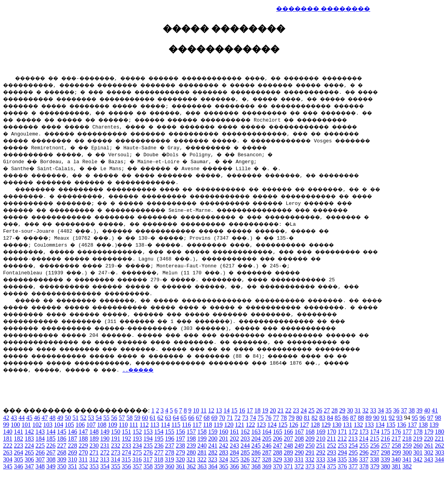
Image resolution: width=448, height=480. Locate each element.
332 (310, 459)
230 (94, 445)
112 (144, 425)
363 (202, 466)
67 (199, 418)
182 (19, 439)
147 (83, 432)
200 (213, 439)
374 (321, 466)
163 (256, 432)
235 (148, 445)
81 (307, 418)
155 (170, 432)
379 (375, 466)
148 (94, 432)
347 (29, 466)
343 (428, 459)
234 (137, 445)
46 (37, 418)
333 (320, 459)
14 (227, 410)
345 (8, 466)
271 (94, 452)
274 (126, 452)
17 (250, 410)
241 (213, 445)
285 (245, 452)
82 (315, 418)
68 (207, 418)
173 (364, 432)
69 (214, 418)
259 (407, 445)
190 (105, 439)
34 (381, 410)
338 (374, 459)
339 (385, 459)
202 (234, 439)
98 (438, 418)
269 (72, 452)
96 (423, 418)
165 (278, 432)
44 (22, 418)
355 (116, 466)
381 (396, 466)
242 (224, 445)
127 (304, 425)
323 (212, 459)
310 (72, 459)
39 (419, 410)
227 (62, 445)
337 (364, 459)
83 (322, 418)
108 (102, 425)
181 (8, 439)
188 (83, 439)
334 (331, 459)
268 (62, 452)
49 (60, 418)
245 (256, 445)
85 (338, 418)
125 (283, 425)
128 (315, 425)
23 (296, 410)
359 (159, 466)
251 (321, 445)
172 (353, 432)
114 (165, 425)
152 (137, 432)
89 (369, 418)
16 (242, 410)
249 (299, 445)
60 (145, 418)
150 (116, 432)
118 (208, 425)
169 (321, 432)
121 (239, 425)
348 (40, 466)
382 (407, 466)
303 (440, 452)
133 (369, 425)
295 (353, 452)
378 (364, 466)
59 (137, 418)
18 (258, 410)
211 (331, 439)
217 (396, 439)
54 (99, 418)
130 (337, 425)
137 (412, 425)
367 (245, 466)
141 (19, 432)
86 (345, 418)
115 (176, 425)
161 (234, 432)
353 (94, 466)
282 (213, 452)
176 (396, 432)
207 (288, 439)
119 (218, 425)
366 (234, 466)
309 (62, 459)
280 (191, 452)
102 (37, 425)
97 (430, 418)
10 (196, 410)
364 (213, 466)
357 (137, 466)
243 (234, 445)
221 (439, 439)
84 (330, 418)
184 (40, 439)
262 (440, 445)
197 (180, 439)
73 (245, 418)
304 (8, 459)
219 (418, 439)
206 (278, 439)
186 (62, 439)
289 (288, 452)
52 (83, 418)
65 (184, 418)
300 (407, 452)
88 (361, 418)
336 (353, 459)
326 (245, 459)
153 (148, 432)
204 (256, 439)
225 (40, 445)
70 (222, 418)
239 (191, 445)
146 (72, 432)
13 (219, 410)
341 (407, 459)
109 (113, 425)
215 (374, 439)
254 (353, 445)
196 (170, 439)
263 (8, 452)
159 (213, 432)
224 (29, 445)
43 (14, 418)
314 (115, 459)
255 (364, 445)
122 (250, 425)
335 (342, 459)
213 (353, 439)
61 (153, 418)
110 (123, 425)
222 (8, 445)
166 (288, 432)
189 (94, 439)
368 (256, 466)
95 (415, 418)
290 (299, 452)
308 (51, 459)
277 (159, 452)
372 (299, 466)
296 (364, 452)
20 (273, 410)
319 (169, 459)
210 (321, 439)
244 (245, 445)
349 (51, 466)
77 (276, 418)
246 (267, 445)
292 (321, 452)
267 (51, 452)
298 (386, 452)
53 (91, 418)
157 (191, 432)
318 (158, 459)
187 (72, 439)
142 (29, 432)
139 (434, 425)
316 (137, 459)
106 (80, 425)
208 (299, 439)
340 (396, 459)
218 (407, 439)
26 (319, 410)
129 (326, 425)
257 (386, 445)
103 (48, 425)
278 (170, 452)
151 (126, 432)
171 (342, 432)
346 (19, 466)
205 (267, 439)
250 (310, 445)
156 (180, 432)
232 (116, 445)
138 (423, 425)
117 (197, 425)
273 (116, 452)
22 (288, 410)
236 (159, 445)
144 (51, 432)
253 (342, 445)
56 (114, 418)
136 (401, 425)
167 (299, 432)
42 (6, 418)
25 (312, 410)
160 (224, 432)
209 (310, 439)
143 (40, 432)
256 (375, 445)
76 (268, 418)
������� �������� (323, 9)
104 (59, 425)
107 (91, 425)
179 (429, 432)
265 (29, 452)
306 (29, 459)
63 (168, 418)
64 (176, 418)
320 (180, 459)
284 (234, 452)
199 (202, 439)
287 (267, 452)
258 (396, 445)
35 (389, 410)
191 (116, 439)
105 (69, 425)
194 (148, 439)
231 (105, 445)
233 (126, 445)
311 (83, 459)
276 (148, 452)
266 (40, 452)
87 (353, 418)
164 (267, 432)
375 (332, 466)
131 (347, 425)
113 (155, 425)
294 (342, 452)
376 (342, 466)
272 (105, 452)
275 (137, 452)
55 (106, 418)
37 (404, 410)
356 (126, 466)
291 (310, 452)
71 (230, 418)
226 (51, 445)
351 (72, 466)
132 (358, 425)
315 (126, 459)
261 (429, 445)
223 (19, 445)
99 (6, 425)
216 (385, 439)
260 (418, 445)
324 (223, 459)
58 (130, 418)
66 (191, 418)
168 (310, 432)
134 (380, 425)
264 (19, 452)
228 (72, 445)
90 (376, 418)
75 (261, 418)
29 (342, 410)
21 (281, 410)
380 (386, 466)
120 (229, 425)
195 (159, 439)
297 (375, 452)
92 (392, 418)
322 (202, 459)
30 (350, 410)
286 (256, 452)
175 (386, 432)
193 (137, 439)
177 (407, 432)
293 (332, 452)
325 (234, 459)
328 (266, 459)
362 (191, 466)
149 (105, 432)
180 (440, 432)
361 (180, 466)
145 (62, 432)
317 (148, 459)
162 (245, 432)
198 (191, 439)
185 (51, 439)
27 (327, 410)
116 (186, 425)
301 (418, 452)
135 (391, 425)
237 (170, 445)
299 (396, 452)
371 (288, 466)
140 (8, 432)
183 (29, 439)
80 (299, 418)
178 (418, 432)
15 (234, 410)
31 (358, 410)
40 (427, 410)
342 (418, 459)
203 (245, 439)
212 (342, 439)
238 (180, 445)
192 (126, 439)
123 (261, 425)
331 (299, 459)
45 (29, 418)
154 (159, 432)
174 (375, 432)
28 (335, 410)
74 (253, 418)
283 (224, 452)
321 (191, 459)
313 (104, 459)
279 (180, 452)
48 (52, 418)
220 (428, 439)
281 (202, 452)
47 (45, 418)
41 (435, 410)
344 (439, 459)
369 (267, 466)
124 (272, 425)
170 (332, 432)
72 (237, 418)
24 (304, 410)
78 (284, 418)
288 (278, 452)
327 (256, 459)
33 (373, 410)
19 (265, 410)
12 (211, 410)
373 (310, 466)
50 (68, 418)
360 (170, 466)
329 (277, 459)
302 (429, 452)
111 (134, 425)
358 (148, 466)
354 (105, 466)
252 (332, 445)
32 (365, 410)
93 (399, 418)
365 (224, 466)
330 (288, 459)
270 (83, 452)
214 (364, 439)
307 (40, 459)
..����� (160, 370)
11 (203, 410)
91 (384, 418)
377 (353, 466)
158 (202, 432)
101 (26, 425)
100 (15, 425)
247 (278, 445)
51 (76, 418)
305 (19, 459)
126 (293, 425)
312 (94, 459)
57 (122, 418)
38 (412, 410)
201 (224, 439)
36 (396, 410)
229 (83, 445)
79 (291, 418)
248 (288, 445)
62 (160, 418)
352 (83, 466)
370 (278, 466)
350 (62, 466)
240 (202, 445)
